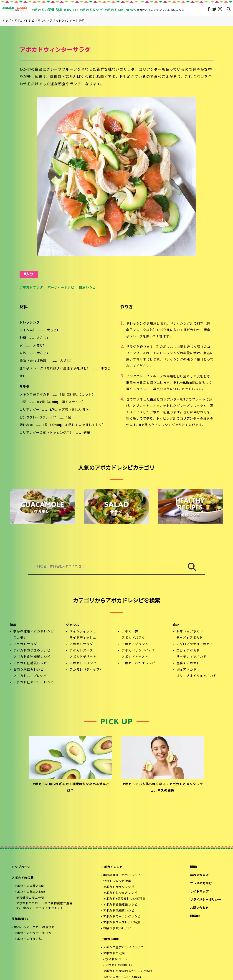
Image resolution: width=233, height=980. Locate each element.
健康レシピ (87, 288)
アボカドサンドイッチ (138, 651)
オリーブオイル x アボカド (196, 676)
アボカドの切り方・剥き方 (33, 933)
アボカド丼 (130, 632)
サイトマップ (199, 892)
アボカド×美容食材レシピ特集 (124, 899)
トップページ (21, 867)
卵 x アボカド (186, 670)
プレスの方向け (201, 884)
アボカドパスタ (133, 638)
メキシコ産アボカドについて (123, 948)
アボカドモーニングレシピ (122, 917)
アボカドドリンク (83, 663)
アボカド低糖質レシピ (30, 663)
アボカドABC (110, 939)
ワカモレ (20, 638)
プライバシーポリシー (206, 900)
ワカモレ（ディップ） (86, 670)
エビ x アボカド (188, 651)
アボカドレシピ (112, 867)
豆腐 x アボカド (188, 663)
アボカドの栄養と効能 (30, 886)
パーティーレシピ (61, 288)
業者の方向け (199, 875)
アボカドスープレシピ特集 (122, 923)
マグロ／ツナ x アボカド (195, 644)
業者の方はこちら (148, 10)
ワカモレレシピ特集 (117, 881)
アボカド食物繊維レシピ (32, 657)
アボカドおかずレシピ (138, 663)
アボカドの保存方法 (28, 939)
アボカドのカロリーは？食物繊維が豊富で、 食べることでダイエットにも (44, 906)
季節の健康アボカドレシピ (34, 632)
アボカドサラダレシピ (119, 887)
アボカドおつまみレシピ (32, 651)
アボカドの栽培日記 (119, 965)
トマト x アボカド (190, 632)
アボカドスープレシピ (30, 676)
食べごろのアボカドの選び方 (34, 927)
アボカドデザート (83, 657)
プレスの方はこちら (172, 10)
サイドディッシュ (83, 638)
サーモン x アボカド (191, 657)
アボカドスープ (81, 651)
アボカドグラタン (135, 644)
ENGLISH (195, 916)
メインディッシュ (83, 632)
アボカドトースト (135, 657)
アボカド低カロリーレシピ (34, 683)
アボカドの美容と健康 (30, 892)
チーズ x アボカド (190, 638)
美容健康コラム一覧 (30, 898)
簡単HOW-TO (20, 919)
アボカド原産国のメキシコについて (128, 971)
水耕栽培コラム (116, 959)
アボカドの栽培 (114, 954)
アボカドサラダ (31, 288)
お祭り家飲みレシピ (29, 670)
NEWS (194, 867)
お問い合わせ (199, 908)
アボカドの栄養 (23, 878)
